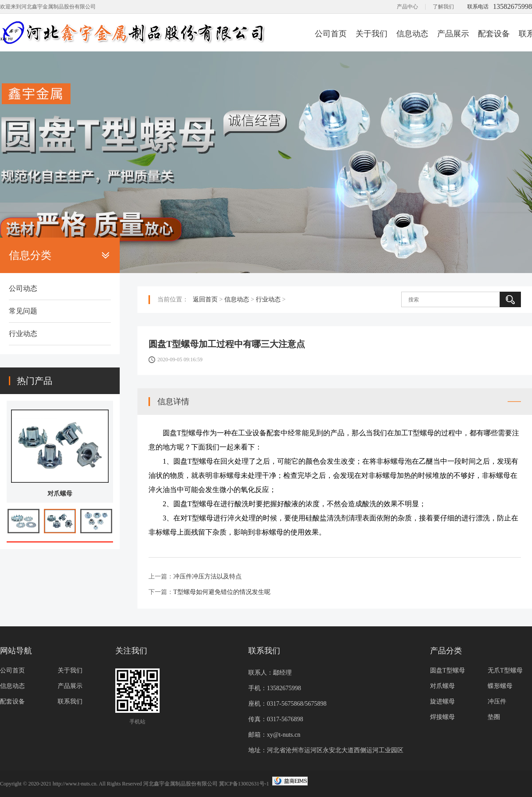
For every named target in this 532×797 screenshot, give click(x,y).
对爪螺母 (60, 494)
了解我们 (443, 7)
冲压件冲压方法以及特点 (207, 576)
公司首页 (331, 34)
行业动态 (23, 334)
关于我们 (372, 34)
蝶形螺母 (500, 686)
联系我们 (70, 701)
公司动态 (23, 288)
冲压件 (497, 701)
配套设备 (494, 34)
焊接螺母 (442, 717)
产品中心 (407, 7)
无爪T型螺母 (505, 670)
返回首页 (205, 299)
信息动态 (412, 34)
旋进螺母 (442, 701)
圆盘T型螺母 (448, 670)
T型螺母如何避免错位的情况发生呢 (222, 592)
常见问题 (23, 311)
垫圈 (494, 717)
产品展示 (453, 34)
